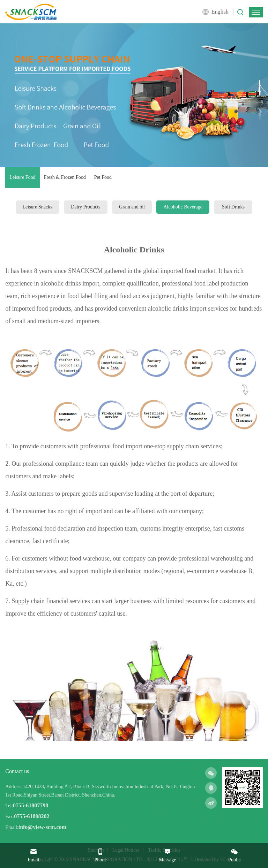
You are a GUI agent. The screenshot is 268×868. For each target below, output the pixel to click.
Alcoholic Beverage (183, 207)
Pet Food (103, 177)
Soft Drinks (233, 207)
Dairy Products (85, 207)
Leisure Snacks (38, 207)
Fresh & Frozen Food (65, 177)
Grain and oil (132, 207)
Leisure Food (22, 177)
